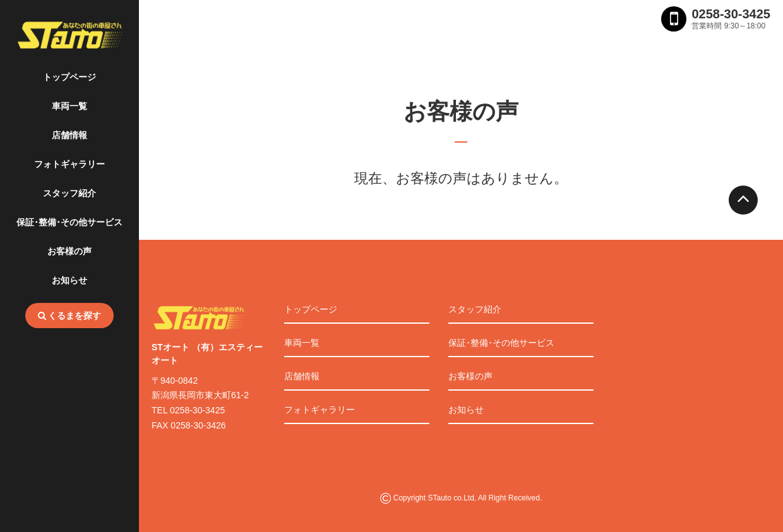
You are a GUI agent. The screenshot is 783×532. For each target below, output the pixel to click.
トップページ (69, 77)
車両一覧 (69, 106)
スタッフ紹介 (69, 193)
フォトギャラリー (69, 164)
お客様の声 (69, 251)
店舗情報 (69, 135)
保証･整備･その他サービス (69, 222)
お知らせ (69, 280)
